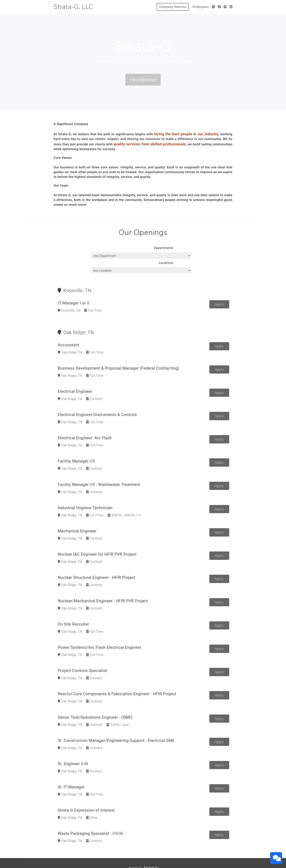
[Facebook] (219, 7)
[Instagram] (225, 7)
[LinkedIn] (231, 7)
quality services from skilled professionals (150, 144)
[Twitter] (213, 7)
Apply (219, 295)
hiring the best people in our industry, (187, 134)
